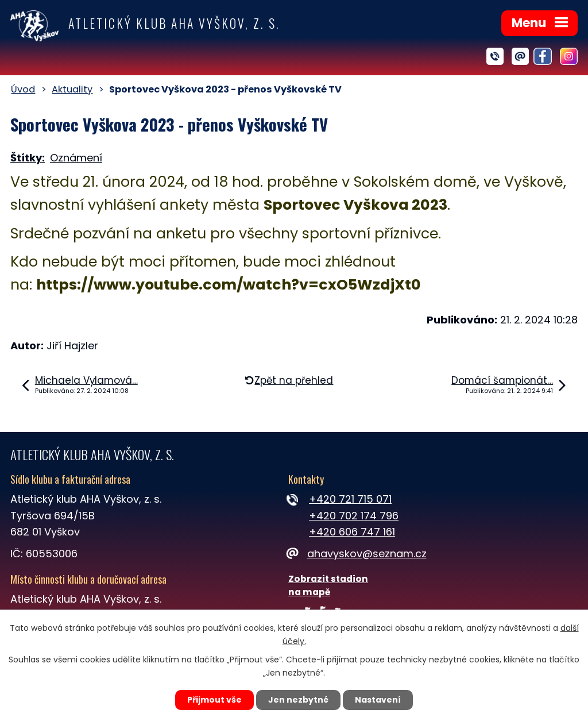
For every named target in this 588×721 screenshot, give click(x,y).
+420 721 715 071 (350, 499)
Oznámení (76, 158)
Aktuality (72, 89)
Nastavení (378, 700)
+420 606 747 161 (352, 532)
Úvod (23, 89)
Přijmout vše (214, 700)
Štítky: (28, 158)
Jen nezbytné (298, 700)
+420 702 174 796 (354, 516)
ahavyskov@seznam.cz (357, 554)
